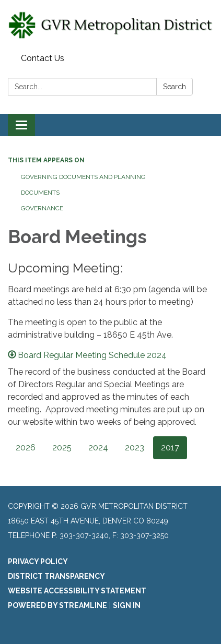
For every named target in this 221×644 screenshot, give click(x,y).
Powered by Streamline (57, 605)
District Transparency (56, 576)
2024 (98, 448)
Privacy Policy (38, 562)
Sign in (127, 605)
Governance (42, 208)
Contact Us (43, 58)
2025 (62, 448)
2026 (26, 448)
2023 (135, 448)
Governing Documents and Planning (83, 177)
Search (175, 87)
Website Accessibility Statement (77, 591)
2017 (170, 448)
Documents (40, 193)
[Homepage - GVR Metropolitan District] (110, 25)
